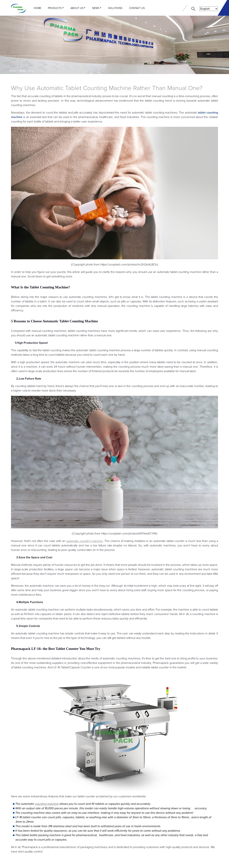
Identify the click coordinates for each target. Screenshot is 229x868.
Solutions (115, 8)
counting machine (47, 804)
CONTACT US (137, 8)
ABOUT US (77, 8)
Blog (31, 71)
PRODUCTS (55, 8)
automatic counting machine (85, 541)
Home (37, 8)
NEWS (96, 8)
